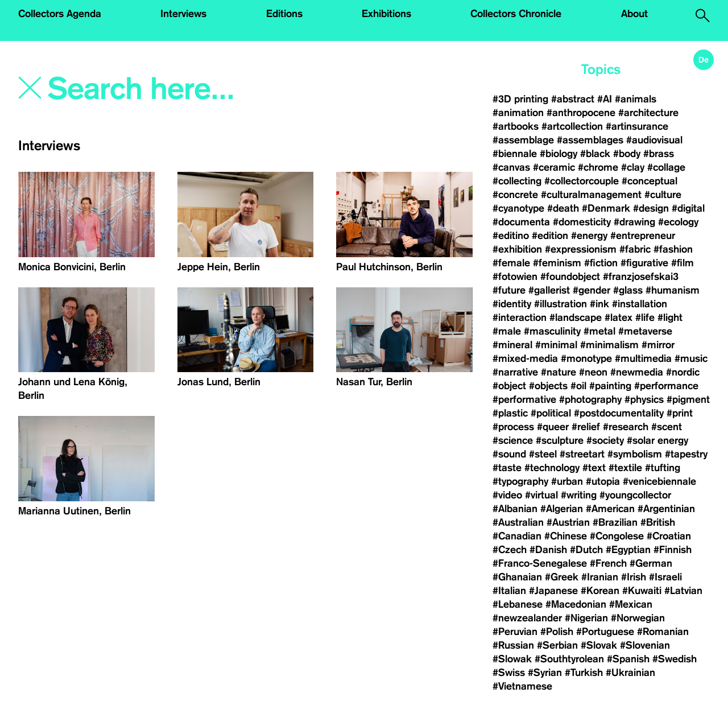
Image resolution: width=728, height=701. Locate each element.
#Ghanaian (517, 577)
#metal (599, 331)
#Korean (600, 591)
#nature (559, 372)
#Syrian (545, 673)
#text (594, 468)
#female (511, 263)
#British (658, 522)
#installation (640, 304)
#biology (559, 154)
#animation (518, 113)
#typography (520, 481)
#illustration (561, 304)
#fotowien (515, 277)
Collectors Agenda (60, 14)
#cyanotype (518, 208)
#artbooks (516, 126)
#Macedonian (576, 604)
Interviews (183, 14)
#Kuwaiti (642, 591)
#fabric (635, 249)
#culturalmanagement (591, 195)
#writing (579, 495)
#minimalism (609, 345)
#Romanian (663, 632)
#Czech (510, 550)
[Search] (184, 89)
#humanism (673, 290)
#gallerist (549, 290)
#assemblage (523, 140)
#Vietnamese (522, 686)
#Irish (634, 577)
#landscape (576, 317)
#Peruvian (515, 632)
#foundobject (570, 277)
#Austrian (568, 522)
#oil (578, 386)
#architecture (648, 113)
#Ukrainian (630, 673)
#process (513, 427)
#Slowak (512, 659)
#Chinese (566, 536)
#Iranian (600, 577)
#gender (591, 290)
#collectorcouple (582, 181)
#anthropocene (581, 113)
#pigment (688, 399)
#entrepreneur (643, 236)
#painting (610, 386)
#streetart (582, 454)
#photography (590, 399)
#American (610, 509)
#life (645, 317)
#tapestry (686, 454)
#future (509, 290)
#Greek (562, 577)
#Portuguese (605, 632)
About (634, 14)
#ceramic (554, 167)
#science (513, 440)
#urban (567, 481)
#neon (593, 372)
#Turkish (584, 673)
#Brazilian (615, 522)
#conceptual (650, 181)
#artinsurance (637, 126)
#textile (625, 468)
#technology (552, 468)
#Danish (548, 550)
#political (551, 413)
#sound (509, 454)
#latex (619, 317)
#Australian (518, 522)
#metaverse (645, 331)
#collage (666, 167)
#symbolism (635, 454)
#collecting (517, 181)
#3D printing (520, 99)
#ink (599, 304)
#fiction (601, 263)
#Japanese (553, 591)
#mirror (658, 345)
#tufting (663, 468)
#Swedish (675, 659)
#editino (511, 236)
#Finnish (673, 550)
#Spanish (628, 659)
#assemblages (590, 140)
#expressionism (581, 249)
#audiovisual (654, 140)
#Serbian (557, 645)
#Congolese (617, 536)
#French (608, 563)
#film (682, 263)
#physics (644, 399)
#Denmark (606, 208)
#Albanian (515, 509)
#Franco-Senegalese (540, 563)
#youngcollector (635, 495)
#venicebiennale (659, 481)
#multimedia (643, 358)
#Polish (557, 632)
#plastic (510, 413)
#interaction (520, 317)
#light (670, 317)
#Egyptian (628, 550)
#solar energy (657, 440)
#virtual (541, 495)
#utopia (603, 481)
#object (509, 386)
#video (507, 495)
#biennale (515, 154)
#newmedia (637, 372)
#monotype (586, 358)
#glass (628, 290)
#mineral (512, 345)
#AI (605, 99)
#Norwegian (638, 618)
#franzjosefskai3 (641, 277)
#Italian (509, 591)
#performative (524, 399)
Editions (284, 14)
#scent (667, 427)
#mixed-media (525, 358)
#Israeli (665, 577)
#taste (507, 468)
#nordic (683, 372)
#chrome (598, 167)
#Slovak (599, 645)
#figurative (644, 263)
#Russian (513, 645)
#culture (663, 195)
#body (627, 154)
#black (595, 154)
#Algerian (562, 509)
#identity (512, 304)
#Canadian (517, 536)
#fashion (673, 249)
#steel (543, 454)
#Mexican (631, 604)
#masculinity (552, 331)
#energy (589, 236)
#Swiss (509, 673)
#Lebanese (518, 604)
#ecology (678, 222)
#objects (548, 386)
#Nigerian (586, 618)
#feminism (557, 263)
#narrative (515, 372)
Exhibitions (386, 14)
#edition (550, 236)
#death (563, 208)
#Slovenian (645, 645)
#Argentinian (666, 509)
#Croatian (669, 536)
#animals (636, 99)
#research (626, 427)
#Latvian (683, 591)
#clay (633, 167)
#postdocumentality (619, 413)
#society (605, 440)
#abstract (573, 99)
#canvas (511, 167)
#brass (659, 154)
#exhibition (517, 249)
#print (680, 413)
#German (651, 563)
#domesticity (582, 222)
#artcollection (572, 126)
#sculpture (560, 440)
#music (691, 358)
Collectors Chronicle (516, 14)
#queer (553, 427)
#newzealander (527, 618)
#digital (688, 208)
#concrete (515, 195)
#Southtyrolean (569, 659)
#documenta (521, 222)
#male (507, 331)
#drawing (634, 222)
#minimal (556, 345)
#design (651, 208)
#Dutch (586, 550)
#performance (666, 386)
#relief (586, 427)
